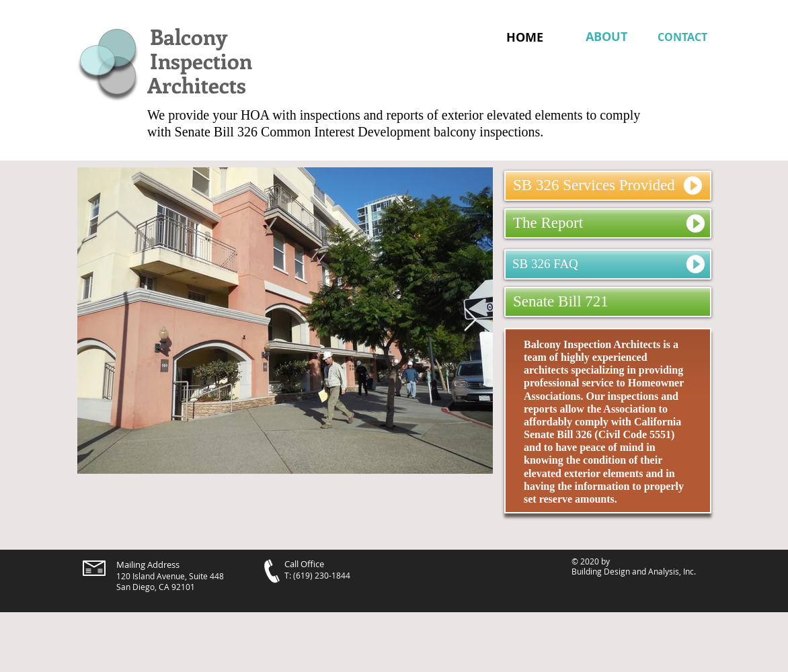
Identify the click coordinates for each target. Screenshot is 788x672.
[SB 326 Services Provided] (608, 186)
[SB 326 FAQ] (608, 264)
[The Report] (608, 223)
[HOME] (525, 37)
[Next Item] (470, 320)
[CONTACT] (686, 37)
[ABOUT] (606, 37)
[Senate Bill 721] (608, 302)
